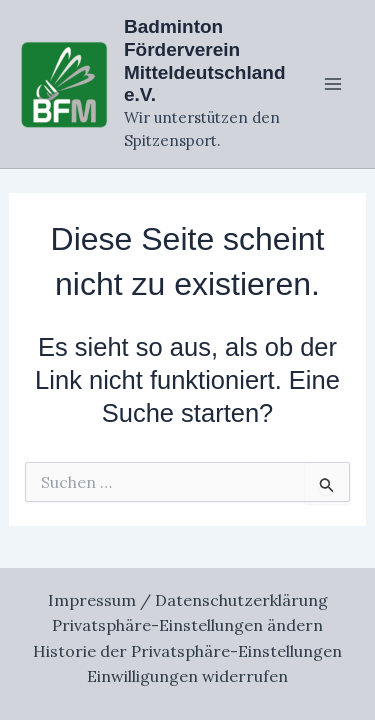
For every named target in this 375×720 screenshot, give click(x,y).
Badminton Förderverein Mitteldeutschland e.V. (205, 60)
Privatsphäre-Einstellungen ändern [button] (187, 625)
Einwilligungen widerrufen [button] (187, 676)
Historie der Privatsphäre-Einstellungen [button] (187, 651)
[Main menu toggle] (333, 84)
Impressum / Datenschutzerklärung (188, 600)
